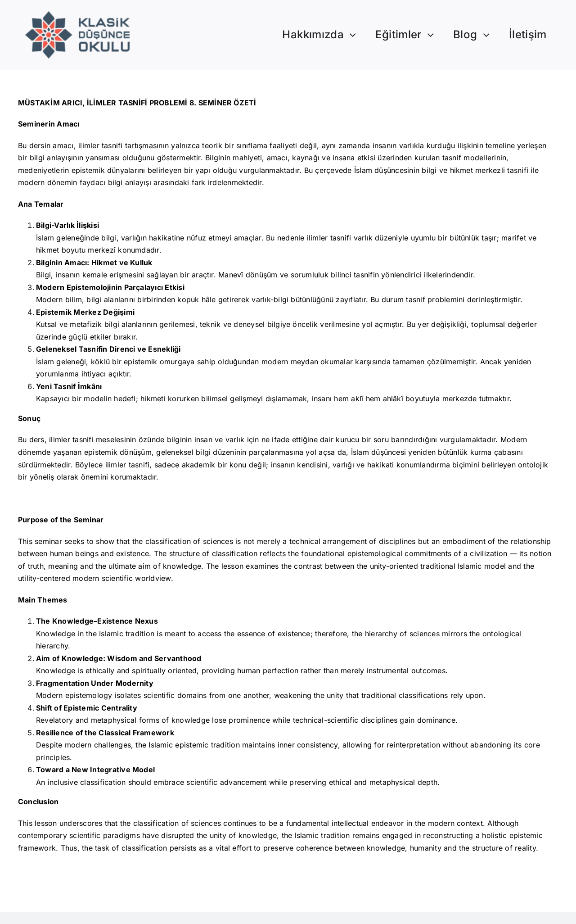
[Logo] (78, 15)
